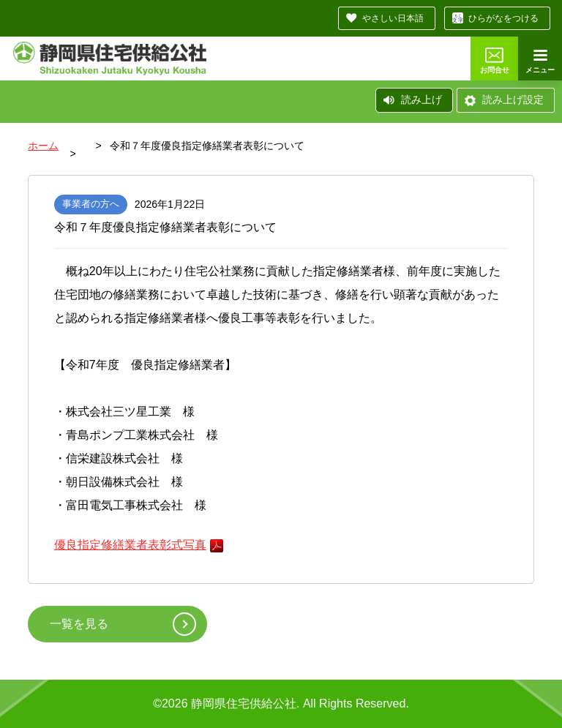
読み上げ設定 (513, 100)
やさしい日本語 (393, 18)
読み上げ (421, 100)
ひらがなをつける (503, 18)
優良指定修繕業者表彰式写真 (130, 545)
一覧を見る (79, 624)
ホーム (43, 146)
